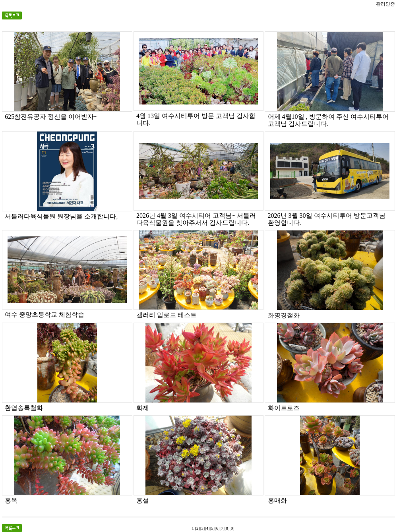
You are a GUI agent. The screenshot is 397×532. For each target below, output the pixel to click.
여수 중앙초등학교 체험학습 (45, 314)
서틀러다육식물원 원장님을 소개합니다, (61, 216)
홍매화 (277, 500)
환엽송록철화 (24, 408)
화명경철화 (284, 315)
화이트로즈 (284, 408)
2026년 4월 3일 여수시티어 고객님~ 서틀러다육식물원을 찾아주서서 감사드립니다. (196, 219)
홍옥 (11, 500)
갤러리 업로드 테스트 (167, 315)
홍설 (143, 500)
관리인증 (385, 4)
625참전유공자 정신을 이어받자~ (51, 117)
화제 (143, 408)
